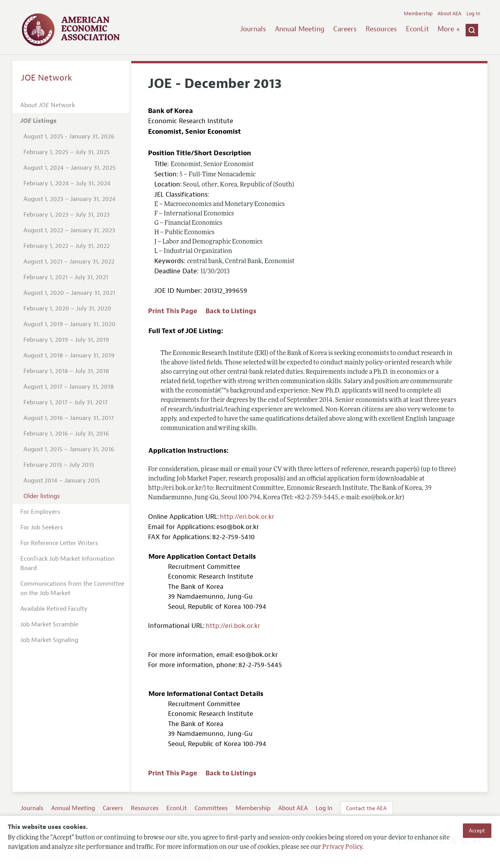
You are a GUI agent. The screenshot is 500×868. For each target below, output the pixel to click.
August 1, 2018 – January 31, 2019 (69, 355)
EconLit (417, 29)
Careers (345, 29)
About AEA (449, 14)
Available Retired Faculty (54, 609)
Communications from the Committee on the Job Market (72, 588)
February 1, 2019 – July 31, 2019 (66, 340)
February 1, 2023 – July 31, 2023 (67, 215)
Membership (418, 14)
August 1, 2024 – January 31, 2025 (70, 168)
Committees (211, 808)
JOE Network (47, 78)
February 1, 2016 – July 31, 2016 (66, 434)
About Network (48, 105)
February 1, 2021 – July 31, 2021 (66, 277)
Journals (253, 29)
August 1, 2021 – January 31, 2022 (69, 262)
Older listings (42, 496)
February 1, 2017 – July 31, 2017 (65, 402)
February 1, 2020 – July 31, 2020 (67, 308)
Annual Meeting (300, 29)
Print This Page (173, 311)
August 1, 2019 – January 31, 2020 (70, 324)
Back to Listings (231, 311)
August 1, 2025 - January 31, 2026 (69, 136)
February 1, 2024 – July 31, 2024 (67, 183)
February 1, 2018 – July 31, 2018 (66, 371)
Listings (38, 121)
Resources (381, 29)
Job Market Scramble (49, 624)
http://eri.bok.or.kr (247, 517)
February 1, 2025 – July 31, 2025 (67, 152)
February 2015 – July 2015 (59, 465)
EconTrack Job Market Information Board (67, 563)
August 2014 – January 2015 (62, 481)
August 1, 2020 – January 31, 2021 (69, 293)
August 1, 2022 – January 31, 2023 (69, 230)
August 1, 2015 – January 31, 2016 (69, 449)
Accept (477, 830)
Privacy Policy (342, 847)
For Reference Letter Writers (59, 543)
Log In (473, 14)
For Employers (40, 512)
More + (449, 29)
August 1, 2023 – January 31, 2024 (70, 199)
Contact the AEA (366, 808)
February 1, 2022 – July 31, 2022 (67, 246)
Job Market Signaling (49, 640)
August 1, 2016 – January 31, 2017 (69, 418)
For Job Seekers (42, 527)
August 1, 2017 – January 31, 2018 (69, 387)
